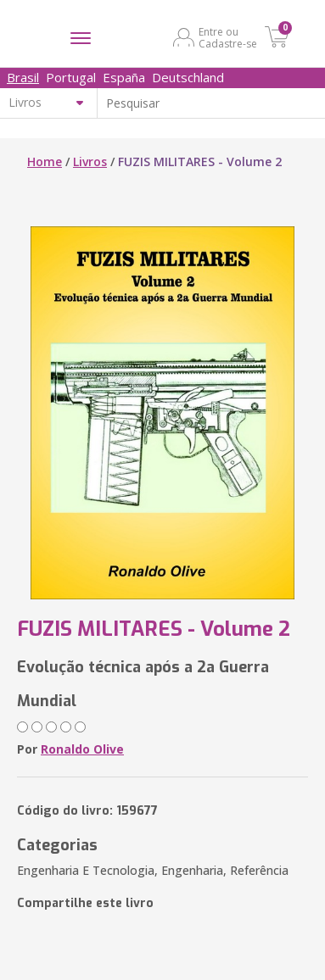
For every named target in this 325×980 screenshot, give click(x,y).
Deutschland (188, 77)
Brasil (23, 77)
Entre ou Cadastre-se (228, 37)
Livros (90, 161)
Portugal (71, 77)
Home (45, 161)
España (124, 77)
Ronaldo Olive (82, 749)
